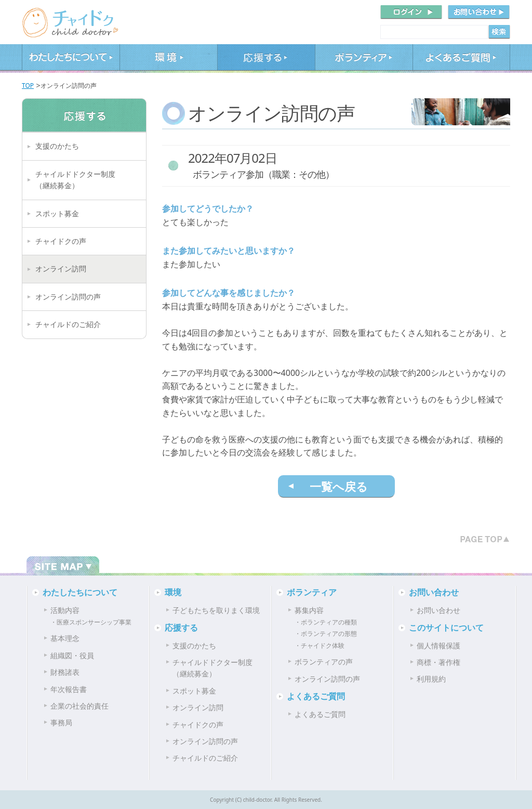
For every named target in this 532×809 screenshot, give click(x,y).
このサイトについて (446, 628)
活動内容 (65, 610)
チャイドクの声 (61, 241)
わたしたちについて (71, 58)
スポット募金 (57, 213)
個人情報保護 (438, 645)
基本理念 (65, 638)
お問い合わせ (434, 592)
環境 (168, 58)
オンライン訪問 (61, 269)
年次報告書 (69, 689)
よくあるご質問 (461, 58)
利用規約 (431, 679)
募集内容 (309, 610)
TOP (28, 86)
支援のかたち (57, 146)
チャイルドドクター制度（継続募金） (75, 180)
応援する (266, 58)
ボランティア (364, 58)
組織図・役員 (72, 655)
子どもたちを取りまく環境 (216, 610)
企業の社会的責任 (79, 706)
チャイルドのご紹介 (68, 324)
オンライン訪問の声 (68, 297)
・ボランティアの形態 (326, 634)
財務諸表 (65, 672)
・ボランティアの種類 (326, 622)
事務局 (61, 722)
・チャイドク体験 (320, 645)
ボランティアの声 (324, 662)
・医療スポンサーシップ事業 (91, 622)
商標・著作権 (438, 662)
